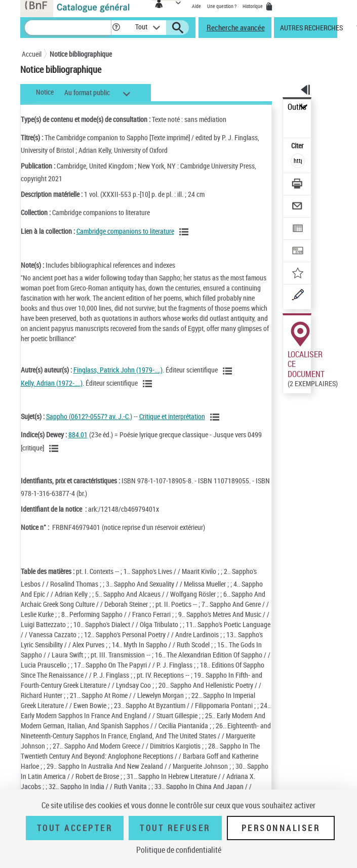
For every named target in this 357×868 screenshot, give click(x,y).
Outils (297, 107)
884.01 (78, 435)
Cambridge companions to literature (125, 231)
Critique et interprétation (172, 416)
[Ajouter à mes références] (298, 274)
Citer (298, 146)
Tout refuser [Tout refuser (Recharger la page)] (175, 828)
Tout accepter (75, 828)
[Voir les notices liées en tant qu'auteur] (229, 371)
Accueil (32, 54)
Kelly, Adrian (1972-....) (52, 383)
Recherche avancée (236, 27)
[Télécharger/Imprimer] (298, 185)
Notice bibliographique (81, 54)
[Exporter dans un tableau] (298, 230)
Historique (253, 6)
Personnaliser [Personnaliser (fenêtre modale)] (281, 828)
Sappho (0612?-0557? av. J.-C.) (89, 416)
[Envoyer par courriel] (298, 207)
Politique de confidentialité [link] (179, 850)
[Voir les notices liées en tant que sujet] (216, 417)
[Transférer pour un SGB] (298, 252)
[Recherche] (68, 28)
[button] (116, 28)
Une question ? (222, 6)
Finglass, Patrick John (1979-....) (118, 370)
